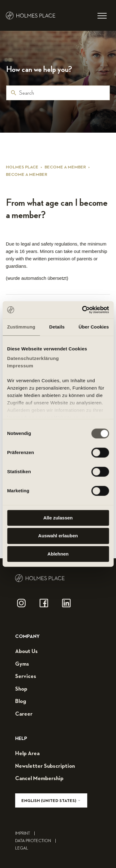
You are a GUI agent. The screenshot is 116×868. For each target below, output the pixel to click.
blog (21, 701)
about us (26, 651)
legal (22, 848)
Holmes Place (22, 167)
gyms (22, 664)
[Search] (58, 93)
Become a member (65, 167)
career (24, 714)
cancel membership (39, 779)
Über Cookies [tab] (94, 327)
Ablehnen (58, 554)
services (26, 676)
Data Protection (37, 841)
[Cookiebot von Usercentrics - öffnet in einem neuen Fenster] (83, 310)
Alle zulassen (58, 518)
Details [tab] (57, 327)
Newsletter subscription (45, 766)
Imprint (27, 833)
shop (21, 689)
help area (27, 754)
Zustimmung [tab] (21, 327)
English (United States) (51, 801)
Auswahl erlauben (58, 536)
